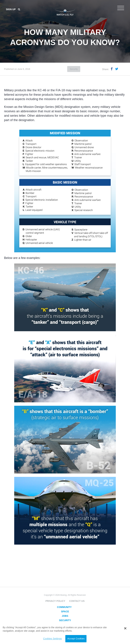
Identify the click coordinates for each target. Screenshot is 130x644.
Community (64, 607)
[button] (125, 628)
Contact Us (77, 601)
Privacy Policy (55, 601)
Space (65, 611)
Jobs (65, 616)
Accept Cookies (76, 639)
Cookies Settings (52, 639)
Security (74, 69)
